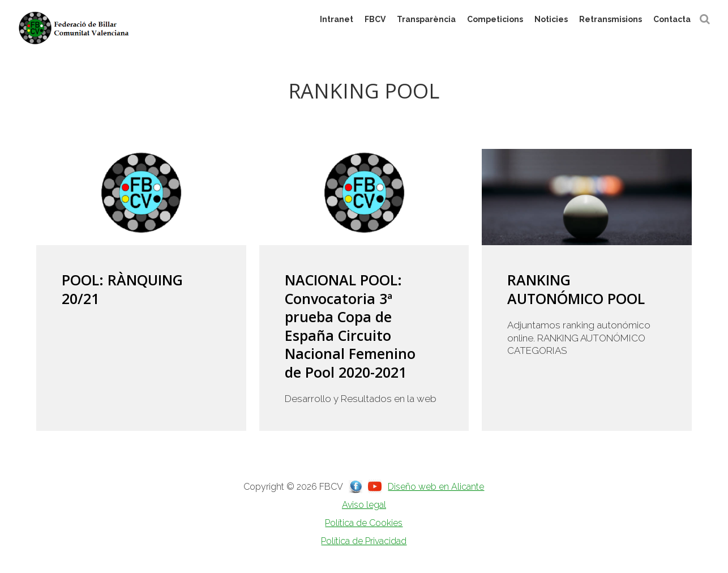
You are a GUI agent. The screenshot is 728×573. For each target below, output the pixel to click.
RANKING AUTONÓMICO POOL (576, 289)
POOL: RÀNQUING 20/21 (122, 289)
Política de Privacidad (364, 541)
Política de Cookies (364, 523)
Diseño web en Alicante (436, 487)
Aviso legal (364, 505)
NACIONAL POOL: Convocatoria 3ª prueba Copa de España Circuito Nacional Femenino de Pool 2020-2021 (350, 326)
